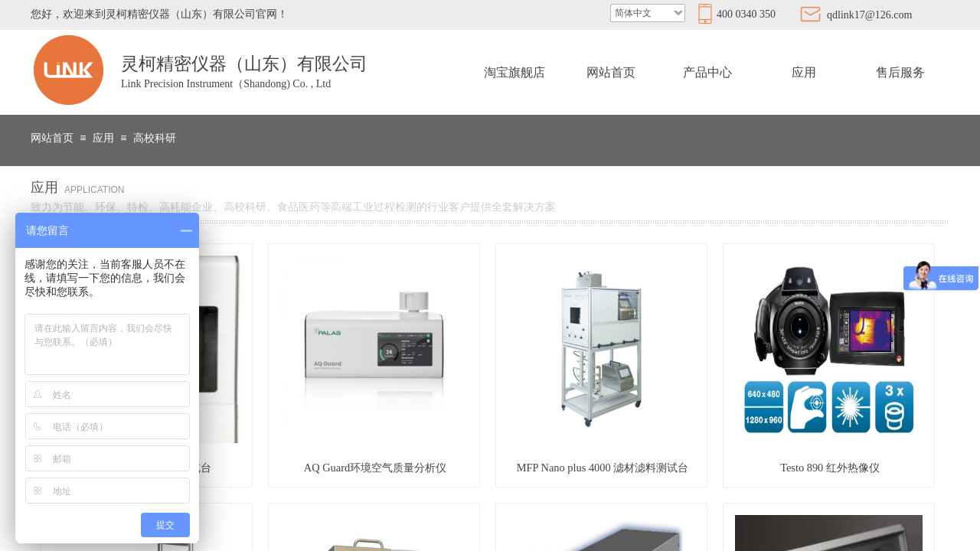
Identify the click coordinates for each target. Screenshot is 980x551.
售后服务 (900, 72)
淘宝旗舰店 (514, 72)
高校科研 (155, 138)
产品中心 (707, 72)
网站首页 (611, 72)
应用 (804, 72)
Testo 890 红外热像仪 (830, 468)
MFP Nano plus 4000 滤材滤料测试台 (603, 468)
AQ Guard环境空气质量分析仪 (375, 468)
